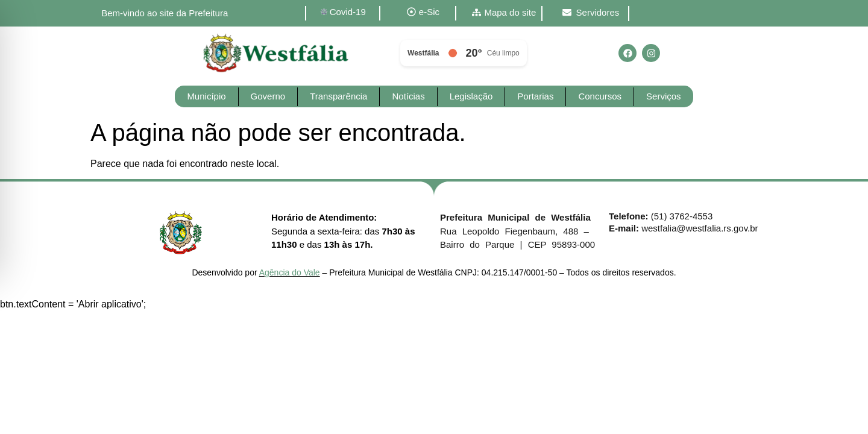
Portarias (535, 96)
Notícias (408, 96)
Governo (268, 96)
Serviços (664, 96)
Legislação (471, 96)
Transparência (338, 96)
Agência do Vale (290, 272)
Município (206, 96)
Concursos (600, 96)
